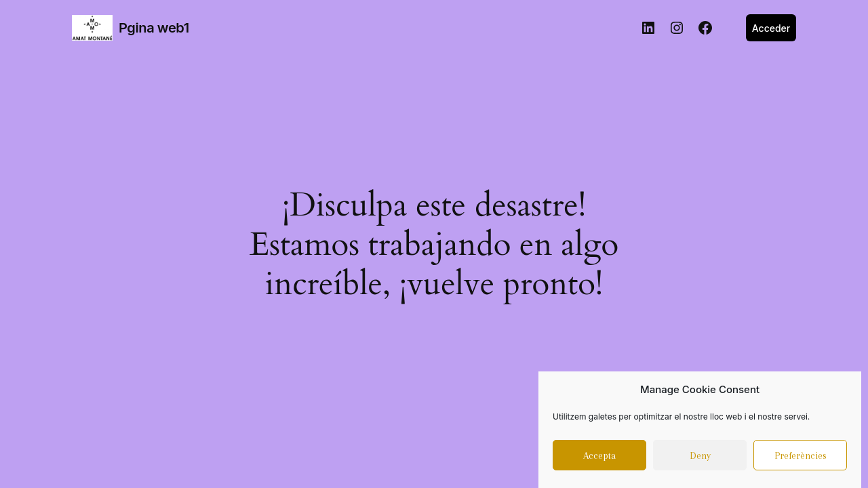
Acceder (771, 28)
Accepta (599, 458)
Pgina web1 (154, 28)
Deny (700, 458)
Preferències (801, 458)
